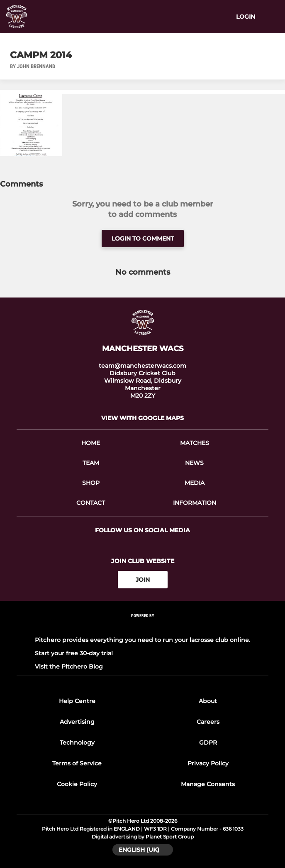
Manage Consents (208, 784)
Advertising (77, 722)
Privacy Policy (208, 763)
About (208, 701)
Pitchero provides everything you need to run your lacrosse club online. (142, 640)
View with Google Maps (142, 418)
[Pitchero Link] (143, 627)
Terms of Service (77, 763)
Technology (77, 743)
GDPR (208, 743)
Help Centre (77, 701)
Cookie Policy (77, 784)
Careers (208, 722)
